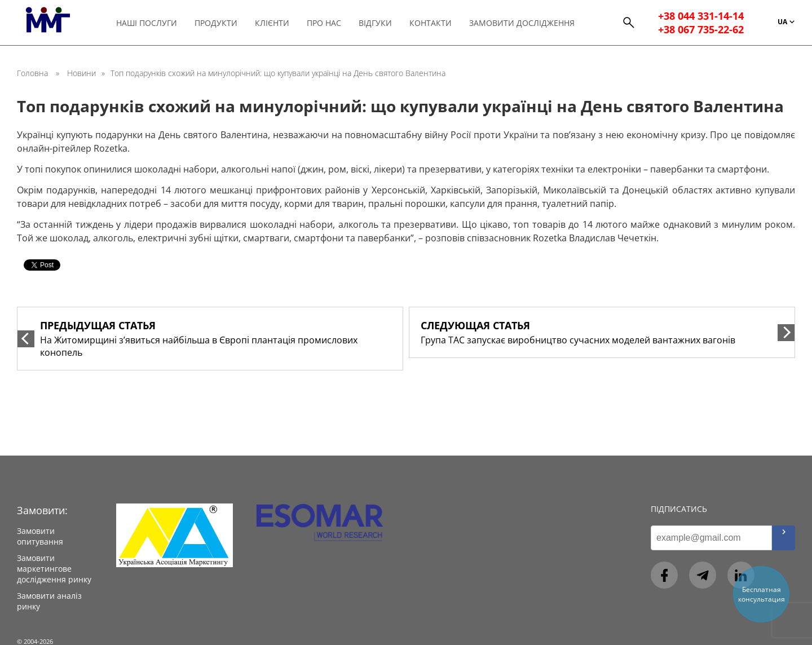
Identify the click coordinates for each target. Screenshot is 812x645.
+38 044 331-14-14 (701, 16)
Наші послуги (147, 23)
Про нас (324, 23)
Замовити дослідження (522, 23)
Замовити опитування (40, 536)
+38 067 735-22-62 (701, 29)
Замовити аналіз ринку (49, 601)
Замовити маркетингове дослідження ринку (54, 569)
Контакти (431, 23)
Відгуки (375, 23)
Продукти (216, 23)
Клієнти (272, 23)
